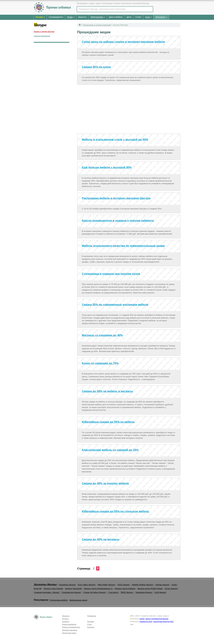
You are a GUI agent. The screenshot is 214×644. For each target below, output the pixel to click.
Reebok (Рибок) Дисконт (143, 585)
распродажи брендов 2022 (163, 621)
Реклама (91, 621)
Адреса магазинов (42, 36)
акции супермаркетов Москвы (157, 619)
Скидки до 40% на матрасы (101, 539)
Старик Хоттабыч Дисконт (95, 592)
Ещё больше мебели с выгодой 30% (107, 167)
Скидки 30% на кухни (96, 67)
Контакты (91, 627)
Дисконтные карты (69, 633)
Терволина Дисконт (144, 592)
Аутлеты (65, 619)
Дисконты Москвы (45, 585)
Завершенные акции (78, 600)
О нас (89, 624)
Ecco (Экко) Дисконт (87, 585)
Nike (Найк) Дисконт (106, 585)
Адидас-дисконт (162, 585)
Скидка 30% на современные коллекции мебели (115, 305)
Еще (147, 17)
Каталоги (66, 621)
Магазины (160, 17)
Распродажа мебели (59, 600)
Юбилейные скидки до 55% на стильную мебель (116, 511)
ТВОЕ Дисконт (127, 592)
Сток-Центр (113, 592)
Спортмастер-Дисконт (71, 592)
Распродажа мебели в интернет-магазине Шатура (116, 198)
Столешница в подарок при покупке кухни (111, 274)
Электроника (97, 17)
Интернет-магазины (70, 630)
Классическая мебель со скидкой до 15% (110, 450)
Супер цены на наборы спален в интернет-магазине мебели (123, 42)
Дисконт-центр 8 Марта (125, 589)
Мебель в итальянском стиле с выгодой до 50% (115, 139)
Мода (70, 17)
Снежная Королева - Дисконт (47, 592)
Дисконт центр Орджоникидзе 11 (98, 589)
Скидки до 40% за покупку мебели (105, 483)
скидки (142, 619)
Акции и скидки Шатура (44, 31)
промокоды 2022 (146, 621)
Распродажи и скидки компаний (97, 25)
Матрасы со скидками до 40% (102, 335)
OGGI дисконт (124, 585)
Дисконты (66, 616)
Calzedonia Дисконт (67, 585)
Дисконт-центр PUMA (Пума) (150, 589)
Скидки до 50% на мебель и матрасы (107, 391)
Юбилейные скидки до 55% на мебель (108, 422)
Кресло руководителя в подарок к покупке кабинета (118, 221)
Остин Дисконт (171, 589)
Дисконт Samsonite (73, 589)
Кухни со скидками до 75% (100, 363)
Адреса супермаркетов (71, 627)
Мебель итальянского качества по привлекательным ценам (123, 246)
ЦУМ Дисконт (160, 592)
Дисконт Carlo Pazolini (53, 589)
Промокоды (92, 616)
